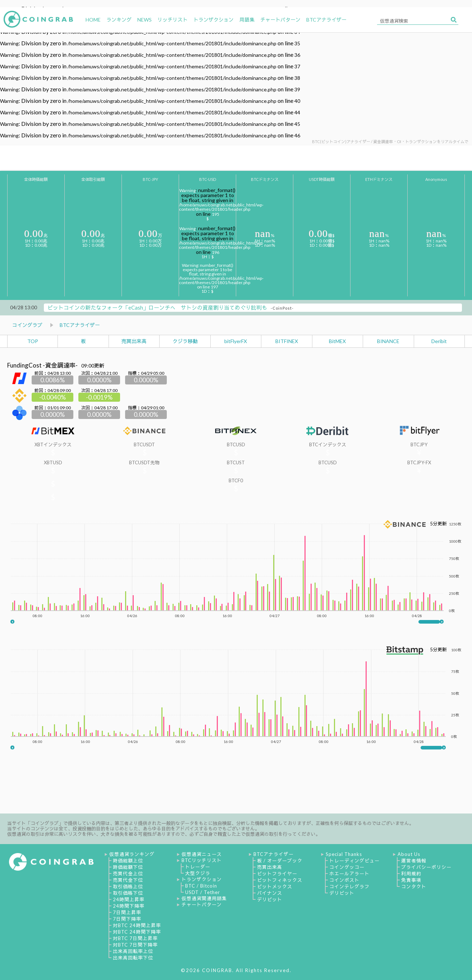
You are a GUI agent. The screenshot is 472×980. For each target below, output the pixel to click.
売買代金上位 (128, 874)
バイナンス (270, 893)
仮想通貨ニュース (202, 854)
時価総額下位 (128, 867)
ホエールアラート (349, 874)
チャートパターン (202, 904)
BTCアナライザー (80, 325)
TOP (33, 341)
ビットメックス (275, 886)
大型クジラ (198, 873)
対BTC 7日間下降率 (135, 945)
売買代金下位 (128, 880)
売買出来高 (134, 341)
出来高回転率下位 (133, 958)
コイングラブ (27, 325)
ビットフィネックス (280, 880)
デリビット (270, 899)
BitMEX (337, 341)
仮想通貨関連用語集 (204, 898)
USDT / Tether (203, 892)
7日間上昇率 (127, 912)
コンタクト (414, 886)
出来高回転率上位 (133, 951)
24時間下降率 (129, 906)
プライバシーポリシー (426, 867)
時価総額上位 (128, 861)
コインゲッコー (347, 867)
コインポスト (344, 880)
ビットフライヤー (277, 874)
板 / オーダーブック (280, 861)
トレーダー (198, 867)
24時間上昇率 (129, 899)
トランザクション (202, 879)
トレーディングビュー (354, 861)
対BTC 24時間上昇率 (137, 925)
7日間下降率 (127, 919)
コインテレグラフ (349, 886)
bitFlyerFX (236, 341)
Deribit (439, 341)
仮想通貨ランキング (132, 854)
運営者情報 (414, 861)
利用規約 (411, 874)
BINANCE (388, 341)
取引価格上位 (128, 886)
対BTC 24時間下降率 (137, 932)
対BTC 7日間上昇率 (135, 938)
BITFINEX (287, 341)
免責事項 (411, 880)
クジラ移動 (185, 341)
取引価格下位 (128, 893)
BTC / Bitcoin (201, 886)
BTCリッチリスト (202, 860)
